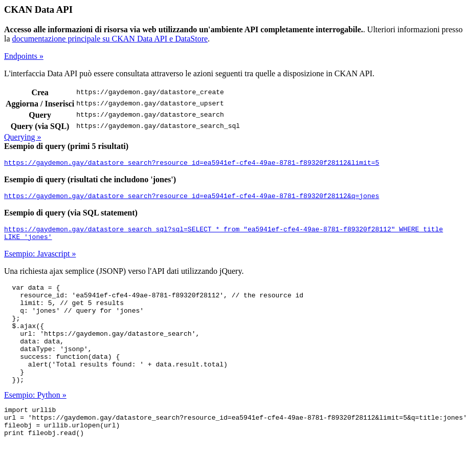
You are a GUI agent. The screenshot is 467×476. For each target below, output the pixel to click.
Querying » (23, 137)
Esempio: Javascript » (40, 260)
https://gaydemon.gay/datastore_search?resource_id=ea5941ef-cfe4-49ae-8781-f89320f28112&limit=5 (192, 164)
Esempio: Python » (35, 421)
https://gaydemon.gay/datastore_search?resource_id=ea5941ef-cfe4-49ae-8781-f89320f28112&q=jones (192, 199)
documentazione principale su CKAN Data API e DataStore (110, 39)
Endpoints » (24, 56)
